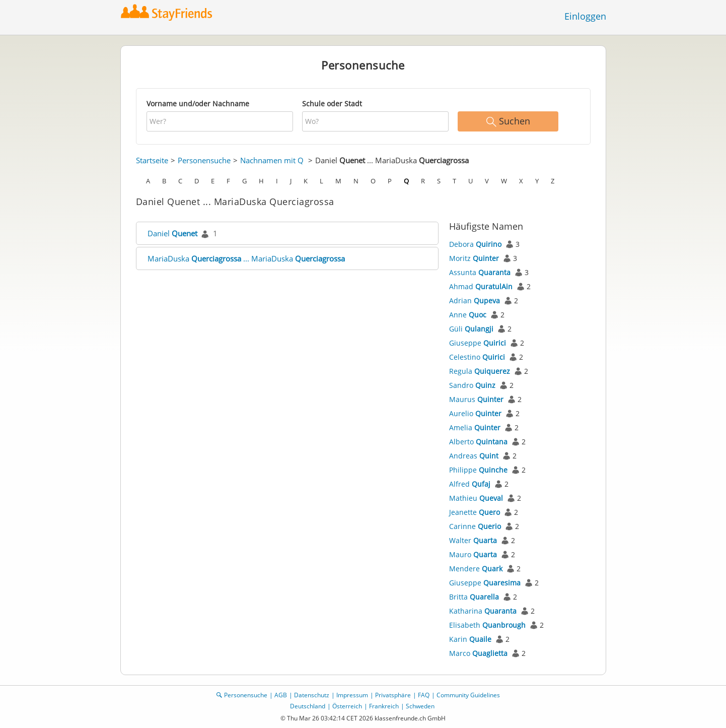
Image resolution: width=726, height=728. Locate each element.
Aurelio (475, 413)
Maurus (476, 399)
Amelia (475, 427)
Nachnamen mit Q (272, 160)
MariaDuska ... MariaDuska (246, 258)
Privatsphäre (393, 695)
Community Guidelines (468, 695)
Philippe (478, 470)
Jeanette (475, 512)
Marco (478, 653)
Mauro (473, 554)
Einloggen (585, 16)
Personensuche (204, 160)
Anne (468, 315)
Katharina (483, 611)
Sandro (472, 385)
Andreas (474, 456)
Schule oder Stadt (332, 104)
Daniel (172, 233)
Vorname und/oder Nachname (198, 104)
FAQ (424, 695)
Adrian (475, 301)
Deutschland (308, 706)
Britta (474, 597)
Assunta (480, 272)
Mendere (476, 569)
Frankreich (384, 706)
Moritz (474, 258)
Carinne (475, 526)
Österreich (347, 706)
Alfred (470, 484)
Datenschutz (312, 695)
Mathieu (476, 498)
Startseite (152, 160)
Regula (480, 371)
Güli (471, 329)
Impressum (352, 695)
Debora (475, 244)
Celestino (477, 357)
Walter (473, 540)
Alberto (478, 442)
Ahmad (481, 286)
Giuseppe (478, 343)
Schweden (420, 706)
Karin (470, 639)
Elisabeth (487, 625)
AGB (281, 695)
